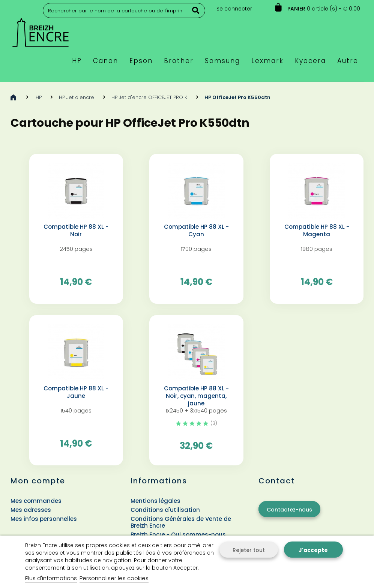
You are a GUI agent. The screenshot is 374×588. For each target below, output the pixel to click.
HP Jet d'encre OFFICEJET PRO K (149, 97)
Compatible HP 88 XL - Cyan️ (196, 231)
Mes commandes (36, 501)
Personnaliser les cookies (114, 578)
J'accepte (313, 550)
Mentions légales (155, 501)
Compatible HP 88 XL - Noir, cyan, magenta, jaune (196, 396)
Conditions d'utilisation (165, 510)
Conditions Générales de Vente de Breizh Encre (181, 522)
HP (39, 97)
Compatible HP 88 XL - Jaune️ (76, 392)
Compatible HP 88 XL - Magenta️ (317, 231)
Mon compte (38, 481)
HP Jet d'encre (77, 97)
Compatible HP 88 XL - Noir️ (76, 231)
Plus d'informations (51, 578)
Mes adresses (31, 510)
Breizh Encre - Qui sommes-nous (178, 535)
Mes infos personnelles (44, 519)
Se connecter (234, 9)
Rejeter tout (249, 550)
